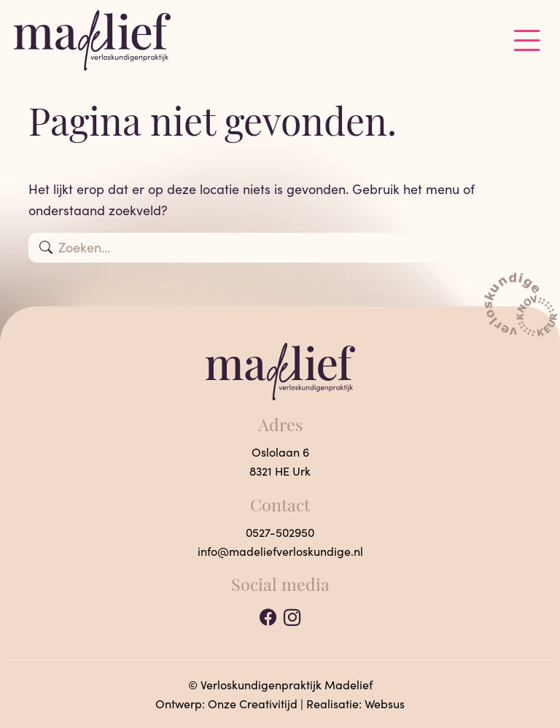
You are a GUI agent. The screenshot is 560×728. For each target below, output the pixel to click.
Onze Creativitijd (253, 704)
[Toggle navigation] (527, 40)
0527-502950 (280, 532)
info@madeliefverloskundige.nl (280, 551)
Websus (385, 704)
